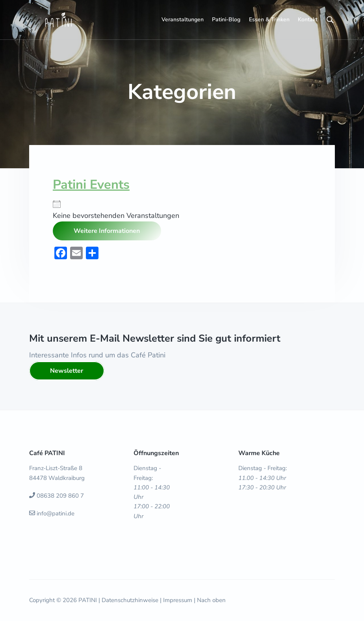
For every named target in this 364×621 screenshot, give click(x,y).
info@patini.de (56, 513)
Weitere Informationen (107, 231)
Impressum (178, 600)
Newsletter (67, 371)
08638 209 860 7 (60, 496)
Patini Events (91, 184)
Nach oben (211, 600)
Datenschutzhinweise (130, 600)
